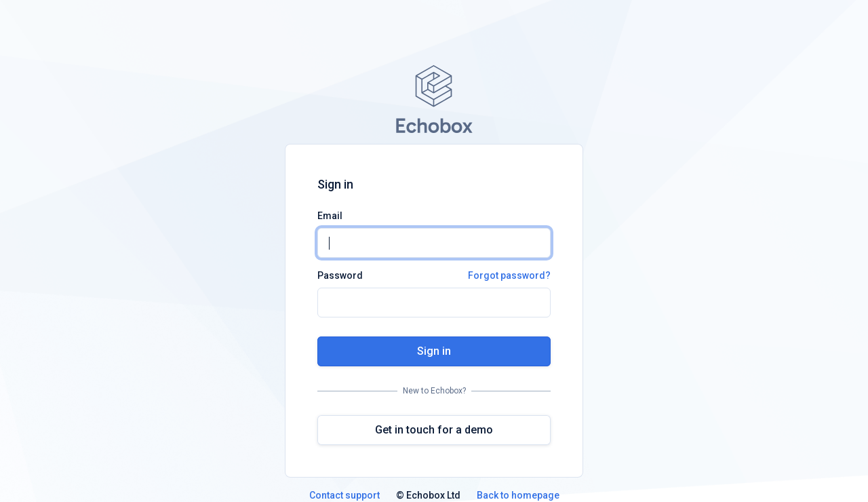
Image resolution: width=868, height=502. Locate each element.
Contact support (344, 495)
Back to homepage (518, 495)
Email (330, 216)
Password (434, 275)
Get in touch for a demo (434, 430)
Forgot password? (509, 275)
